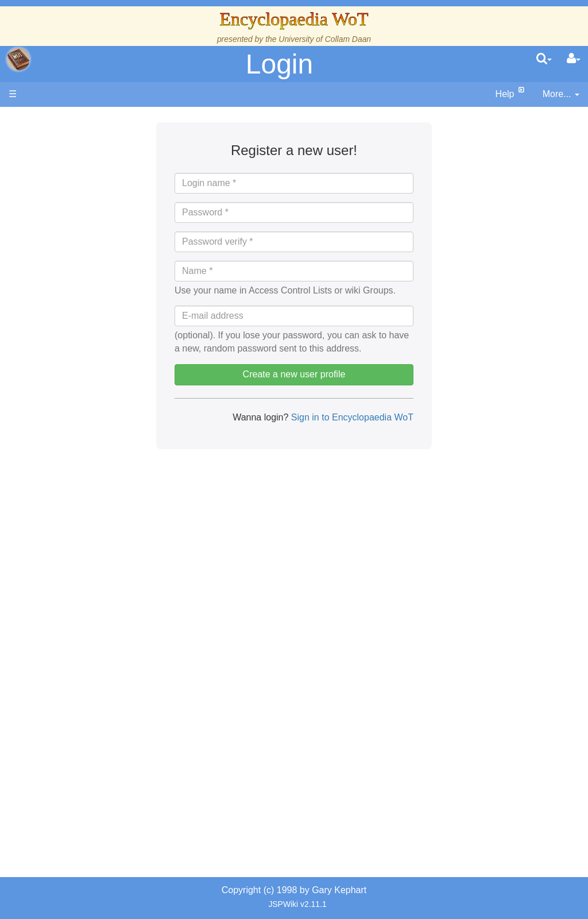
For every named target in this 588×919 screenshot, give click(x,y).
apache (18, 59)
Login (279, 64)
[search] (544, 59)
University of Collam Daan (325, 39)
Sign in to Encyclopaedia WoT (351, 417)
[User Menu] (574, 59)
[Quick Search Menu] (544, 59)
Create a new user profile (294, 374)
